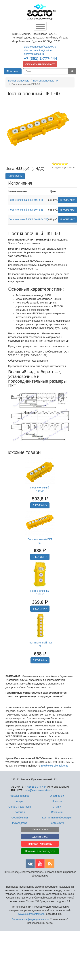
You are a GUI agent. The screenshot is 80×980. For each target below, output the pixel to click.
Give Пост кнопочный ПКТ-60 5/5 (66, 164)
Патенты (20, 812)
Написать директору (40, 844)
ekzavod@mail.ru (34, 54)
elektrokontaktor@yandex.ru (40, 47)
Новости (57, 801)
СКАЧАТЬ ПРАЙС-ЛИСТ (40, 64)
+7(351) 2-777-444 (36, 787)
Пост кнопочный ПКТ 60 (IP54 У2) (28, 219)
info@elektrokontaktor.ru (55, 766)
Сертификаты (20, 818)
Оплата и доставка (20, 807)
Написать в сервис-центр (40, 851)
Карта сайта (57, 823)
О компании (57, 796)
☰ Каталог (13, 71)
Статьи (57, 807)
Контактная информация (57, 818)
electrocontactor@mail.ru (38, 50)
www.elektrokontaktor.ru (32, 914)
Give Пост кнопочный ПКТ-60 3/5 (60, 164)
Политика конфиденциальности (30, 919)
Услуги (20, 801)
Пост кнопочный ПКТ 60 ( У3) (26, 210)
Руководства (20, 823)
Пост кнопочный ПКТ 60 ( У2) (26, 200)
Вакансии (57, 812)
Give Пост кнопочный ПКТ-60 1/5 (54, 164)
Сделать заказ (40, 837)
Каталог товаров (20, 796)
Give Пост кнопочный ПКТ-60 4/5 (63, 164)
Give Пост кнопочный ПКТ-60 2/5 (57, 164)
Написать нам (40, 829)
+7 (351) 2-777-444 (41, 58)
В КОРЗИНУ (15, 176)
